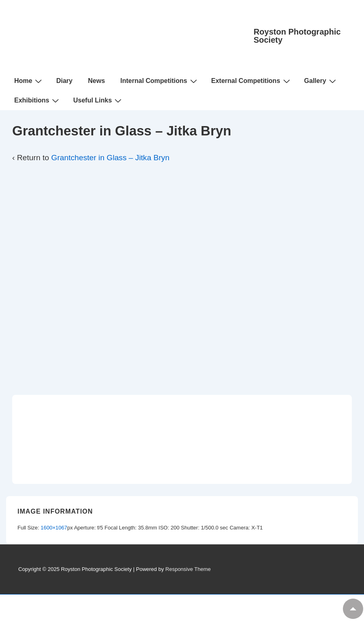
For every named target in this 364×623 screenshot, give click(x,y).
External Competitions (252, 81)
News (96, 81)
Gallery (321, 81)
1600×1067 (54, 528)
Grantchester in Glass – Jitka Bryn (110, 158)
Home (29, 81)
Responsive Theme (188, 569)
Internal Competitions (159, 81)
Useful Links (98, 100)
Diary (64, 81)
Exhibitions (38, 100)
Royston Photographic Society (297, 36)
